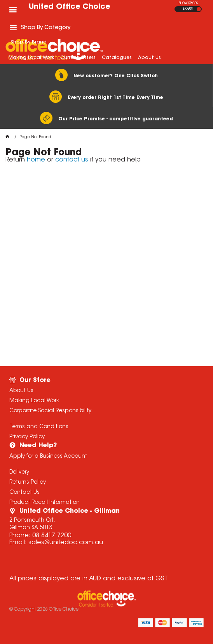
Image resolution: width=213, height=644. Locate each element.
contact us (72, 160)
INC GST (199, 9)
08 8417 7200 (52, 536)
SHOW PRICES (188, 3)
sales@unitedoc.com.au (66, 543)
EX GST (188, 9)
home (36, 160)
